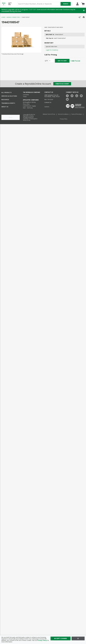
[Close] (78, 638)
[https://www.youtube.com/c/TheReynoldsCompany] (68, 99)
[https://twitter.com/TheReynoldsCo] (72, 96)
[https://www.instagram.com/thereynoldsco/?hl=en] (82, 96)
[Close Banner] (84, 10)
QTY (46, 61)
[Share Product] (80, 17)
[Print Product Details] (84, 17)
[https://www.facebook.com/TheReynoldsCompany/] (68, 96)
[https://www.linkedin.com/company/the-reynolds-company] (77, 96)
